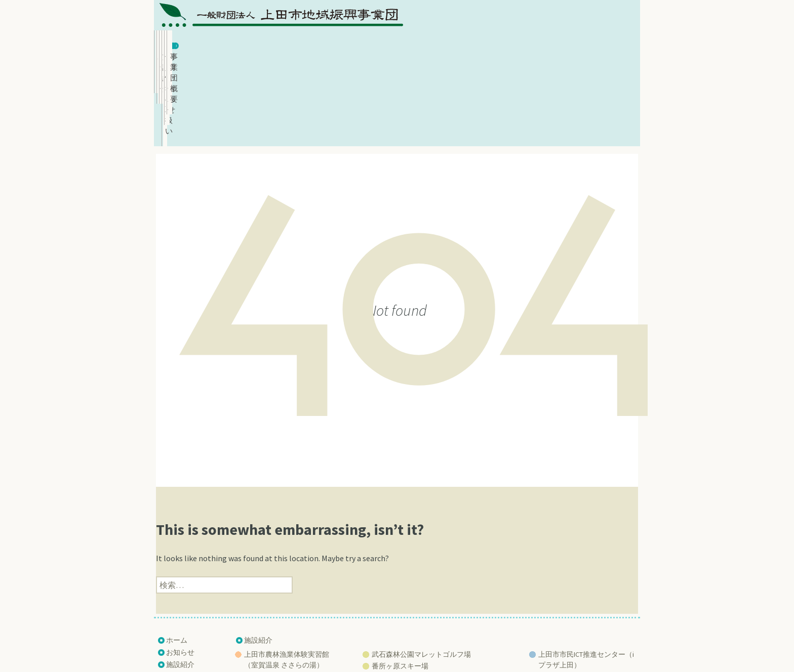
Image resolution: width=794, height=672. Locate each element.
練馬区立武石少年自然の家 (414, 593)
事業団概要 (603, 44)
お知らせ (280, 44)
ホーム (200, 44)
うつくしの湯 (265, 603)
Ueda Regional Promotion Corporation (393, 648)
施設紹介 (361, 44)
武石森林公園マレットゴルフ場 (421, 569)
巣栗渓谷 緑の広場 (401, 604)
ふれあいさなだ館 (272, 592)
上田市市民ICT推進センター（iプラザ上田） (586, 575)
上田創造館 (556, 592)
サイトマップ (187, 616)
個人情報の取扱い (442, 44)
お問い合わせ (522, 44)
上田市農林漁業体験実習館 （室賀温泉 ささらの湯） (287, 575)
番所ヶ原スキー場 (400, 581)
